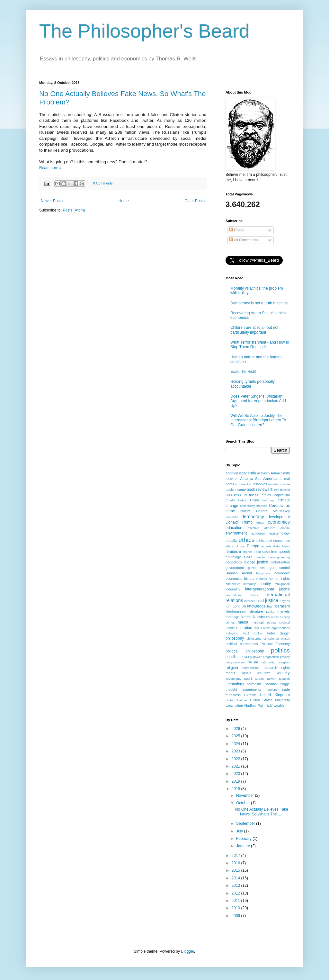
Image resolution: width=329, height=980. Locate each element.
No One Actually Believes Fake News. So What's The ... (262, 812)
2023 (236, 751)
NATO (258, 628)
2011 (236, 901)
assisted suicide (279, 484)
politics (280, 650)
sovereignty (233, 679)
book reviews (258, 490)
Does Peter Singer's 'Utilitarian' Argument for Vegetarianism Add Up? (258, 401)
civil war (268, 500)
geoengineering (279, 557)
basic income (236, 490)
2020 (236, 774)
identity (265, 584)
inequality (233, 589)
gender (261, 557)
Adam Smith (280, 473)
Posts (236, 230)
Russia (246, 673)
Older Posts (195, 201)
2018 (236, 789)
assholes (260, 484)
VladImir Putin (255, 706)
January (244, 846)
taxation (284, 679)
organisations (281, 628)
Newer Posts (52, 201)
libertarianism (236, 611)
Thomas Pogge (277, 684)
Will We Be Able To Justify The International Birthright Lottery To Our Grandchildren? (258, 420)
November (246, 796)
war (269, 706)
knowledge (257, 606)
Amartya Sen (251, 479)
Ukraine (250, 695)
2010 (236, 908)
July (240, 831)
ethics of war (235, 546)
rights (286, 668)
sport (248, 679)
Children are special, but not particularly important (254, 330)
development (279, 517)
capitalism (282, 495)
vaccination (234, 706)
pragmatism (271, 657)
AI (237, 479)
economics (279, 522)
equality (231, 541)
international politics (242, 595)
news (267, 628)
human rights (280, 579)
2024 (236, 744)
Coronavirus (279, 506)
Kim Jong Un (236, 606)
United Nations (236, 700)
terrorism (254, 684)
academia (247, 473)
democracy (253, 517)
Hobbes (262, 579)
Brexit (275, 490)
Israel (260, 601)
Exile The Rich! (243, 372)
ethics (246, 540)
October (244, 803)
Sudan (259, 679)
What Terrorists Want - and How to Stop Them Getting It (260, 345)
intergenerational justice (267, 589)
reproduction (251, 668)
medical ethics (264, 622)
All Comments (243, 240)
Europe (253, 546)
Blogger (187, 951)
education (234, 528)
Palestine (232, 633)
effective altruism (261, 528)
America (271, 479)
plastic (285, 638)
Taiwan (271, 679)
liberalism (282, 606)
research (270, 668)
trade (286, 689)
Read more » (50, 168)
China (254, 500)
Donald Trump (239, 522)
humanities (233, 584)
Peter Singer (278, 633)
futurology (233, 557)
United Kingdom (275, 695)
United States (261, 700)
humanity (249, 584)
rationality (268, 662)
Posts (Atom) (74, 210)
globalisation (280, 562)
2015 (236, 870)
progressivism (235, 662)
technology (235, 684)
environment (236, 533)
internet (250, 601)
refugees (284, 662)
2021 (236, 766)
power (257, 657)
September (246, 823)
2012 (236, 893)
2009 (236, 916)
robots (230, 673)
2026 (236, 729)
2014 (236, 878)
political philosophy (245, 651)
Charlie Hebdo (236, 500)
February (244, 839)
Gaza (248, 557)
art (251, 484)
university (282, 700)
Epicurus (258, 533)
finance (248, 552)
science (263, 673)
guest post (257, 568)
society (283, 673)
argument (241, 484)
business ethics (258, 495)
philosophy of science (263, 638)
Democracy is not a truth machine (259, 303)
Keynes (285, 601)
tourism (272, 690)
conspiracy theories (254, 506)
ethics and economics (273, 541)
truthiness (233, 695)
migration (244, 628)
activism (263, 473)
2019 (236, 781)
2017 (236, 856)
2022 (236, 759)
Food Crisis (262, 552)
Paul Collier (253, 633)
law (270, 606)
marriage (232, 617)
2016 (236, 863)
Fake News (282, 546)
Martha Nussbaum (255, 617)
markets (284, 611)
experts (266, 546)
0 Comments (103, 183)
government (235, 568)
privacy (285, 657)
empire (285, 528)
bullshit (285, 490)
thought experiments (243, 689)
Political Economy (275, 644)
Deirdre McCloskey (273, 511)
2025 (236, 736)
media (243, 622)
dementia (232, 517)
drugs (260, 522)
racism (253, 662)
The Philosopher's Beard (144, 31)
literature (256, 611)
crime (230, 511)
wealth (279, 706)
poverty (246, 657)
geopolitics (234, 562)
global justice (256, 562)
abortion (232, 473)
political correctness (242, 644)
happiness (263, 573)
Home (124, 201)
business (233, 495)
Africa (230, 479)
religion (232, 668)
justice (272, 600)
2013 (236, 886)
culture (245, 511)
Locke (270, 611)
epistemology (280, 533)
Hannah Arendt (239, 573)
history (249, 579)
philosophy (235, 638)
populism (232, 657)
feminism (233, 552)
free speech (280, 552)
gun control (280, 568)
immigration (282, 584)
